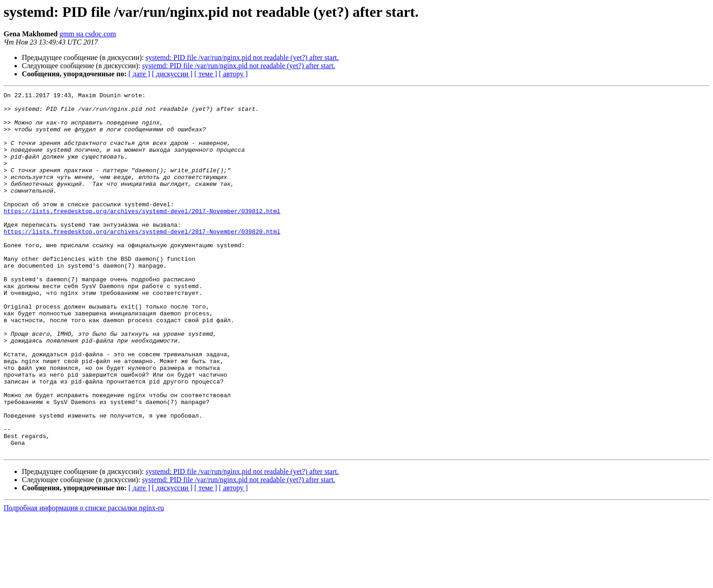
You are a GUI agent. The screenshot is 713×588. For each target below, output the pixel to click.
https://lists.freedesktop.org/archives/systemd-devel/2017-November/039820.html (142, 260)
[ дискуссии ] (172, 74)
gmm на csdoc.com (88, 34)
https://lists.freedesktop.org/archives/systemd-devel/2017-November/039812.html (142, 235)
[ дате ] (139, 74)
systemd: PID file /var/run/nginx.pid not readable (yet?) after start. (242, 57)
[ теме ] (206, 74)
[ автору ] (233, 74)
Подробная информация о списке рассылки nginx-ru (84, 580)
